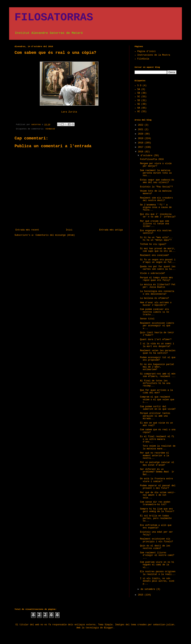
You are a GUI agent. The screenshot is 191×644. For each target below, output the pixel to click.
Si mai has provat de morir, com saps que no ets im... (158, 250)
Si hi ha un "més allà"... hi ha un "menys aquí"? (156, 239)
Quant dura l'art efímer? (156, 340)
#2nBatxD (50, 129)
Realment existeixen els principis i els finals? (157, 540)
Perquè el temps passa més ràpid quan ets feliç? (156, 279)
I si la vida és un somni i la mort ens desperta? (157, 345)
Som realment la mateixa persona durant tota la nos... (156, 173)
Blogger (109, 628)
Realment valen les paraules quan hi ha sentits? (158, 352)
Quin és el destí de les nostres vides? (155, 547)
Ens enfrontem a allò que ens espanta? (156, 527)
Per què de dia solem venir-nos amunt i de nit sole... (158, 495)
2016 (141, 152)
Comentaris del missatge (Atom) (55, 235)
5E (139, 104)
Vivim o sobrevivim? (153, 273)
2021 (141, 130)
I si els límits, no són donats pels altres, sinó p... (157, 581)
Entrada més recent (27, 230)
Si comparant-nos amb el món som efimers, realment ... (158, 375)
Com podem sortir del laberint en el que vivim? (158, 408)
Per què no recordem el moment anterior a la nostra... (155, 456)
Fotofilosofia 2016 (152, 159)
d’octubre (147, 156)
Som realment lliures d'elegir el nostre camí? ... (157, 555)
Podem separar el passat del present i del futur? (158, 487)
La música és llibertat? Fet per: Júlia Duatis (158, 286)
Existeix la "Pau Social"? (156, 187)
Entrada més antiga (111, 230)
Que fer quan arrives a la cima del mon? (156, 392)
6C (139, 112)
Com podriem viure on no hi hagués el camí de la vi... (157, 565)
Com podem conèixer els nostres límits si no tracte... (155, 312)
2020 (141, 134)
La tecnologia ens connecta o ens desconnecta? (157, 293)
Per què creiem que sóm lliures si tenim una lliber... (155, 224)
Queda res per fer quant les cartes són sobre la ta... (158, 268)
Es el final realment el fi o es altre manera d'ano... (157, 439)
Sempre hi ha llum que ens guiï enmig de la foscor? (157, 510)
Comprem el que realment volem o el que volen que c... (157, 400)
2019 (141, 139)
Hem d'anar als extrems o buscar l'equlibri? (156, 304)
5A (139, 89)
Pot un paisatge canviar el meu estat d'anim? (157, 464)
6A (139, 108)
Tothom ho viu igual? (153, 244)
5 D (139, 86)
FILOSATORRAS (54, 17)
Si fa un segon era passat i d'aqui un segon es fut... (158, 261)
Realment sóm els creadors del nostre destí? (156, 199)
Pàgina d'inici (147, 51)
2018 (141, 143)
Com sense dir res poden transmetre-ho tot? (155, 503)
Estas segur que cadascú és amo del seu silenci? (157, 181)
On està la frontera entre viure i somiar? (156, 480)
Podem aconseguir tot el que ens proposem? (158, 359)
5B (139, 93)
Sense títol (147, 319)
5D (139, 101)
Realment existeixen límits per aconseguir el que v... (157, 326)
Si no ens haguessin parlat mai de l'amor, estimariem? (157, 367)
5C (139, 97)
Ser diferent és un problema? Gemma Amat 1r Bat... (157, 472)
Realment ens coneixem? (154, 255)
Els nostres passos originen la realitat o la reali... (158, 573)
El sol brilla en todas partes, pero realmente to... (156, 518)
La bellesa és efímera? (154, 298)
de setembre (148, 589)
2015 (141, 595)
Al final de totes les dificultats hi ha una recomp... (155, 383)
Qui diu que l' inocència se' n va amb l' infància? (158, 216)
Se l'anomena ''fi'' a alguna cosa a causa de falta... (156, 207)
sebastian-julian (164, 625)
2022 (141, 125)
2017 (141, 147)
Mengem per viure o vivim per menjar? (156, 165)
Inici (69, 230)
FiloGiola (143, 59)
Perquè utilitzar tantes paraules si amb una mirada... (155, 416)
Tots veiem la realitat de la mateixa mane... (158, 447)
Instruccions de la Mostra (154, 55)
